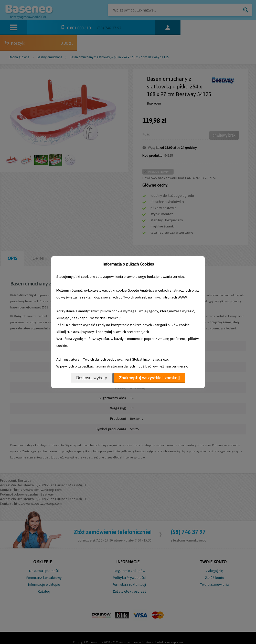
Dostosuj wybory (92, 378)
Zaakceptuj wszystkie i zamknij (149, 378)
